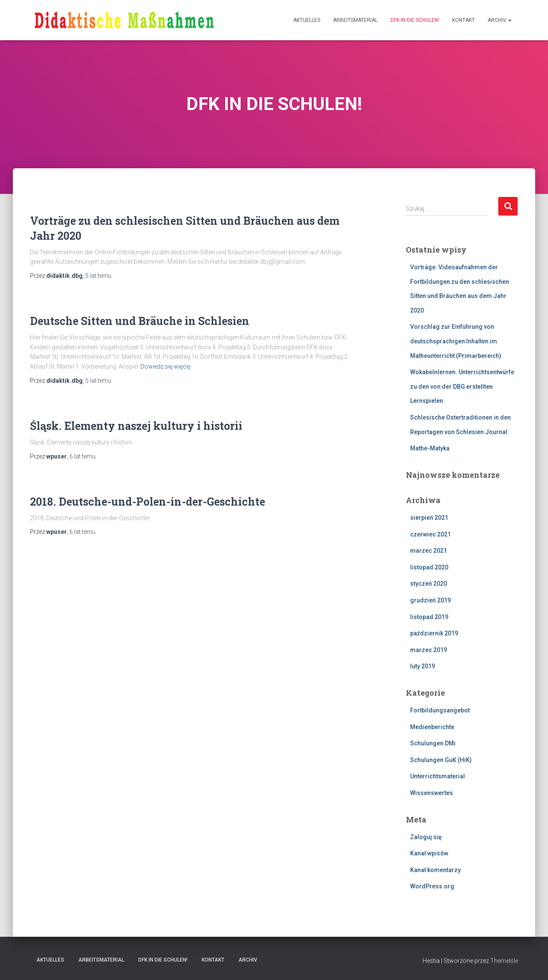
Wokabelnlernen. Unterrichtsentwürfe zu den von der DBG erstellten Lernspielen (462, 386)
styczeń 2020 (429, 584)
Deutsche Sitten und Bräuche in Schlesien (140, 321)
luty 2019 (423, 666)
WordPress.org (432, 886)
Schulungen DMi (433, 743)
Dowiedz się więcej (165, 366)
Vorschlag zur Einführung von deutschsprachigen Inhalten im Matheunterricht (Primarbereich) (456, 341)
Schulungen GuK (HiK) (441, 760)
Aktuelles (307, 20)
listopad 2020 (429, 567)
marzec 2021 (429, 551)
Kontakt (463, 20)
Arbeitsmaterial (355, 20)
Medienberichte (432, 727)
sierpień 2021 (429, 518)
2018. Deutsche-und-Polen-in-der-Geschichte (147, 502)
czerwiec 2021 (430, 534)
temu (98, 276)
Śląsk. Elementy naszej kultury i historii (136, 426)
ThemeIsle (504, 961)
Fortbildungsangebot (440, 710)
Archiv (500, 20)
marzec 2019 (429, 650)
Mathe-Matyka (430, 448)
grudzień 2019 (430, 600)
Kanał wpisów (429, 853)
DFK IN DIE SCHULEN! (415, 20)
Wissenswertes (432, 793)
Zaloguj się (426, 837)
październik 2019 (434, 633)
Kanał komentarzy (435, 870)
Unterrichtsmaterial (438, 776)
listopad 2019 (429, 617)
